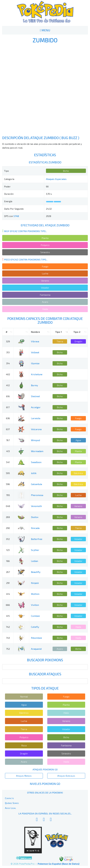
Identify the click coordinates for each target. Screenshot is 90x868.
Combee (35, 616)
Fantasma (45, 295)
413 (8, 451)
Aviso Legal (10, 808)
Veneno (45, 281)
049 (8, 506)
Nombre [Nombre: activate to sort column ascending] (35, 332)
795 (8, 495)
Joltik (34, 473)
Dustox (35, 517)
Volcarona (36, 429)
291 (8, 583)
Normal (24, 696)
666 (8, 605)
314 (8, 363)
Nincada (35, 528)
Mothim (35, 594)
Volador (45, 288)
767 (8, 440)
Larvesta (36, 418)
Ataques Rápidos (24, 776)
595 (8, 473)
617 (8, 407)
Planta (45, 238)
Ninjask (35, 583)
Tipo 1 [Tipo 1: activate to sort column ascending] (59, 332)
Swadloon (36, 462)
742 (8, 627)
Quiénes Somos (12, 803)
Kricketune (37, 374)
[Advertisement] (45, 89)
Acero (45, 302)
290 (8, 528)
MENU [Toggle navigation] (45, 30)
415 (8, 616)
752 (8, 649)
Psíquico (45, 245)
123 (8, 550)
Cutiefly (35, 627)
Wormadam (37, 451)
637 (8, 429)
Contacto (9, 798)
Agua (78, 440)
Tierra (60, 341)
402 (8, 374)
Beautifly (36, 572)
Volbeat (35, 352)
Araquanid (36, 649)
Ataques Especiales (56, 179)
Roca (24, 745)
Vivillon (35, 605)
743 (8, 638)
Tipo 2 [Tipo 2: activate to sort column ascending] (77, 332)
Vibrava (35, 341)
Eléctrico (78, 473)
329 (8, 341)
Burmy (34, 385)
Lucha (45, 273)
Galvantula (36, 484)
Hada (45, 309)
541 (8, 462)
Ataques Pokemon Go (45, 769)
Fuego (45, 266)
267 (8, 572)
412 (8, 385)
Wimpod (35, 440)
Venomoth (36, 506)
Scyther (35, 550)
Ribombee (36, 638)
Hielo (66, 713)
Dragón (78, 341)
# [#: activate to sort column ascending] (7, 332)
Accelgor (36, 407)
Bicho (66, 171)
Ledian (35, 561)
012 (8, 539)
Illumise (35, 363)
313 (8, 352)
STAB (16, 216)
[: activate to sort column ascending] (21, 332)
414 (8, 594)
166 (8, 561)
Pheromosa (37, 495)
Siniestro (45, 252)
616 (8, 396)
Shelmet (35, 396)
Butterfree (37, 539)
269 (8, 517)
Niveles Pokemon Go (45, 784)
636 (8, 418)
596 (8, 484)
